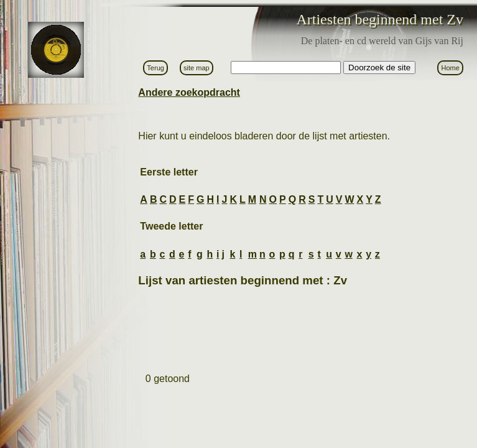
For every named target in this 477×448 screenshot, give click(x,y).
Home (450, 68)
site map (197, 68)
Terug (155, 68)
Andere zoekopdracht (189, 92)
